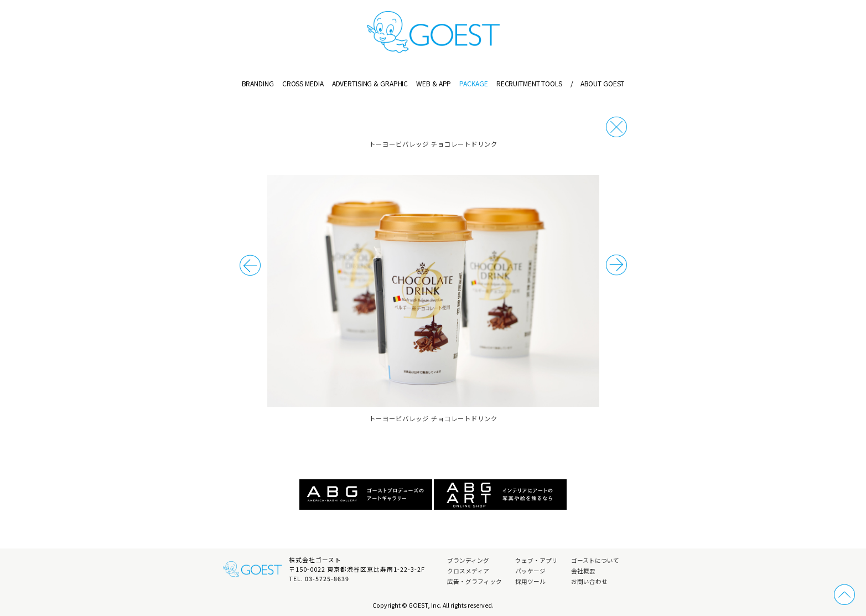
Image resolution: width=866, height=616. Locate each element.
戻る (616, 127)
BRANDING (258, 83)
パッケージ (530, 571)
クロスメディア (468, 571)
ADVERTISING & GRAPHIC (370, 83)
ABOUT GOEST (597, 83)
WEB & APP (434, 83)
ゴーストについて (595, 560)
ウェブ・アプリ (536, 560)
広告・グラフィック (475, 581)
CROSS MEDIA (303, 83)
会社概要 (583, 571)
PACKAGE (473, 83)
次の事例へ (250, 265)
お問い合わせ (589, 581)
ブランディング (468, 560)
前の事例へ (616, 265)
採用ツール (530, 581)
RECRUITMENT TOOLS (529, 83)
